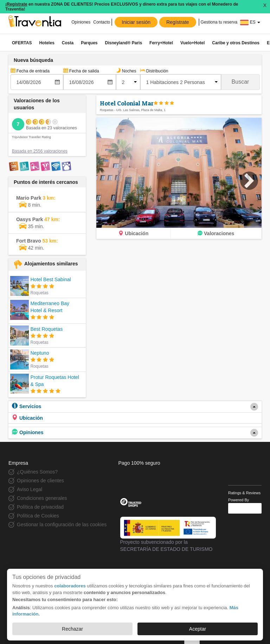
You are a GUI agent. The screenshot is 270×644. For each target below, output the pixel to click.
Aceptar (198, 629)
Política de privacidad (40, 507)
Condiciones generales (42, 498)
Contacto (102, 22)
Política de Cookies (38, 516)
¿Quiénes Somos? (37, 472)
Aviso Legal (30, 489)
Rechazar (72, 629)
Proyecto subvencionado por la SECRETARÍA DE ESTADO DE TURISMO (168, 534)
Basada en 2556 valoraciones (40, 151)
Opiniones (80, 22)
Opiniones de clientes (40, 481)
